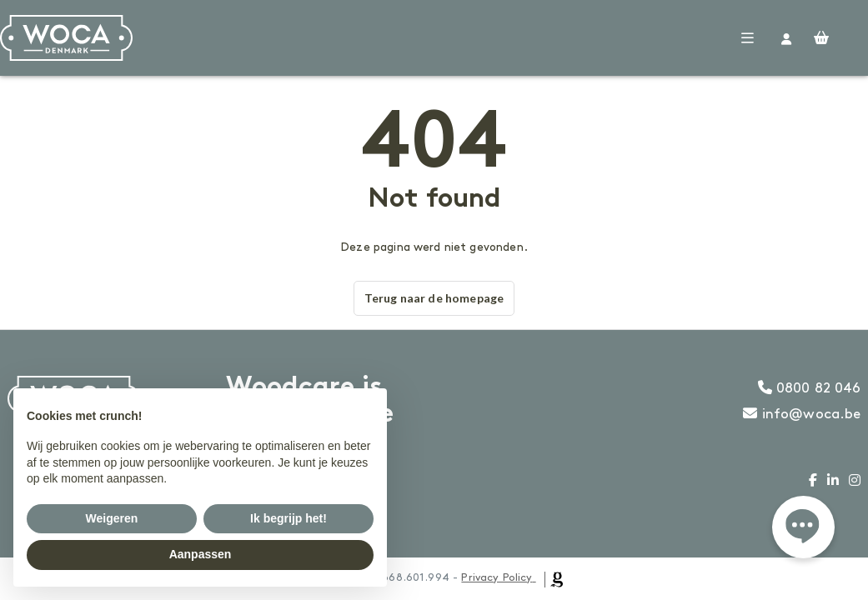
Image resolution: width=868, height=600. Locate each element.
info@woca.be (802, 414)
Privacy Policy (497, 577)
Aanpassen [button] (201, 554)
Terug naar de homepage (434, 298)
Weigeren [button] (112, 518)
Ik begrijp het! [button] (288, 518)
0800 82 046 (810, 388)
